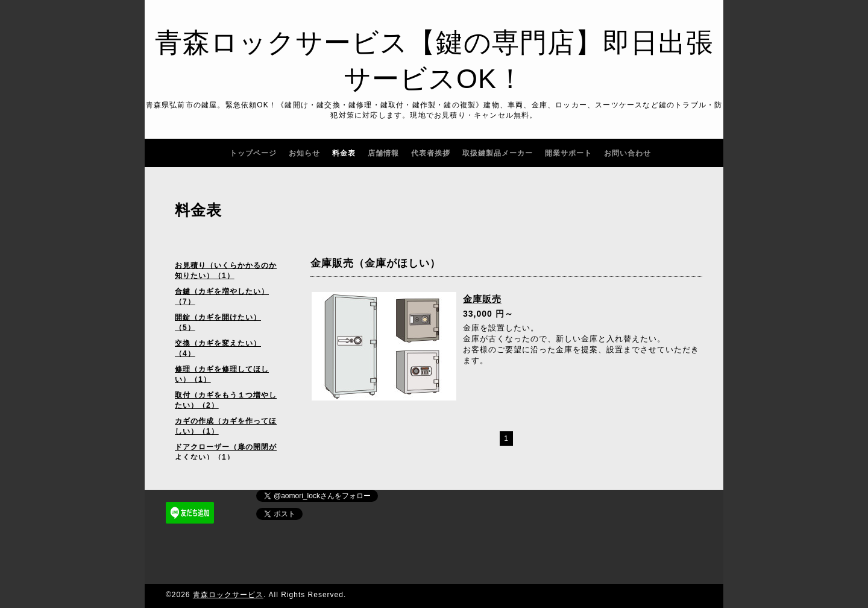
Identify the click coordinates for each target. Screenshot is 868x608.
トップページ (253, 153)
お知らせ (304, 153)
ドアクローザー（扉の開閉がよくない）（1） (226, 452)
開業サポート (568, 153)
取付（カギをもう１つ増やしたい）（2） (226, 400)
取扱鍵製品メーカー (498, 153)
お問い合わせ (627, 153)
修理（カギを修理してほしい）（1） (222, 374)
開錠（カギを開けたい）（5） (218, 322)
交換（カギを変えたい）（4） (218, 348)
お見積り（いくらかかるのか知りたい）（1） (226, 271)
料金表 (344, 153)
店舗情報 (383, 153)
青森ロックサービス (228, 595)
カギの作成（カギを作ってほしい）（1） (226, 426)
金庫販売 (482, 299)
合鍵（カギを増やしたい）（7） (222, 296)
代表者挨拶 (431, 153)
